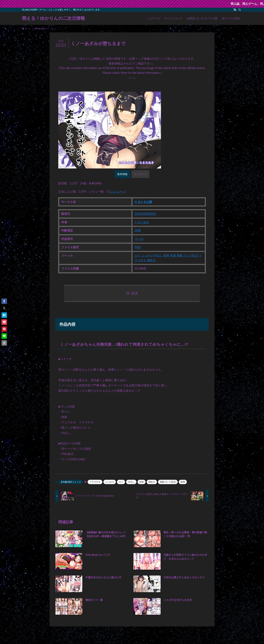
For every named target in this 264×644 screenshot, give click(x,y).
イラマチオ (95, 482)
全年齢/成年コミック (71, 482)
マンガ (139, 239)
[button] (4, 301)
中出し (158, 256)
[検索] (240, 10)
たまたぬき (142, 222)
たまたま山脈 (143, 202)
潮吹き (151, 260)
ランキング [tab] (140, 174)
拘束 (173, 256)
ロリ (137, 256)
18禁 (138, 230)
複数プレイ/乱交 (187, 256)
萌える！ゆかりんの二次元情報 (53, 18)
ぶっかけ (147, 256)
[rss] (235, 10)
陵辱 (166, 256)
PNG (138, 247)
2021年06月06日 (145, 214)
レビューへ (118, 192)
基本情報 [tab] (122, 174)
